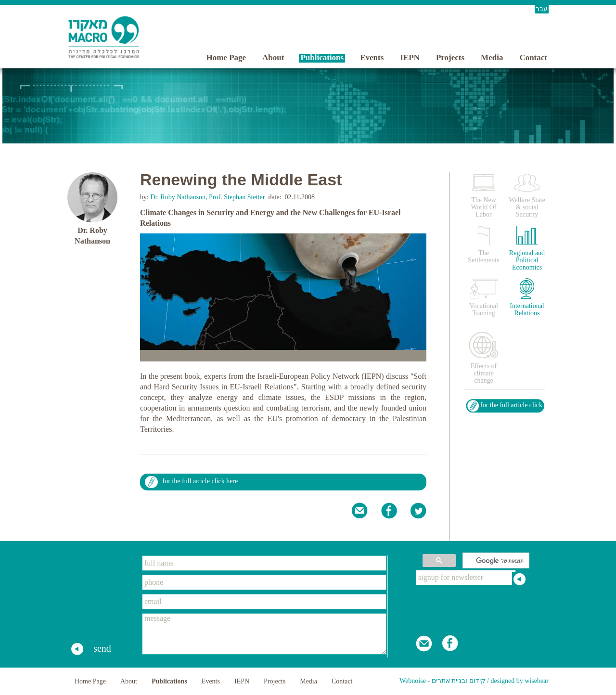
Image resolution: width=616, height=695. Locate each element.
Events (372, 58)
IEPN (410, 58)
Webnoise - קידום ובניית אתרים (443, 681)
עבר (542, 9)
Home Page (226, 58)
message (264, 634)
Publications (322, 58)
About (273, 58)
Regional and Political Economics (527, 260)
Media (492, 58)
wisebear (537, 681)
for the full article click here (200, 481)
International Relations (527, 309)
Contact (533, 58)
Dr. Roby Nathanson (177, 197)
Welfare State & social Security (527, 207)
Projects (450, 58)
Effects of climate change (484, 373)
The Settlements (483, 257)
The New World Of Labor (484, 207)
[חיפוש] (497, 561)
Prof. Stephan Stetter (237, 197)
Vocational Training (484, 309)
